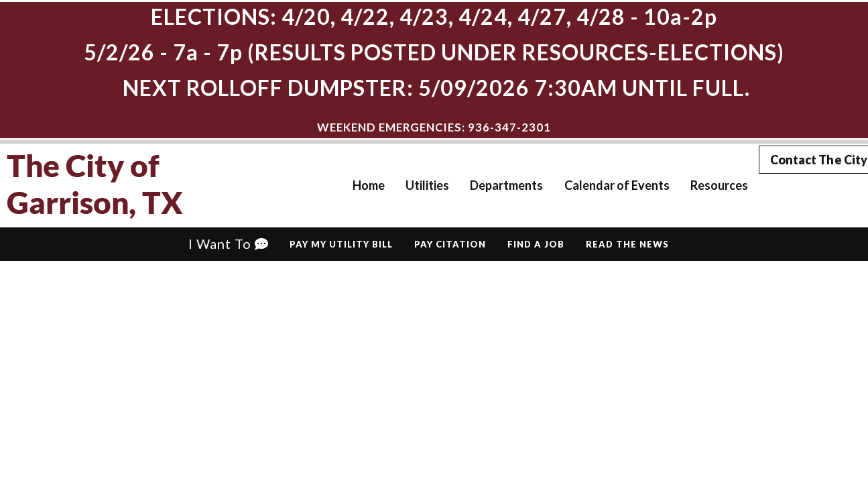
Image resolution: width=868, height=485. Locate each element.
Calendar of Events (598, 185)
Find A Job (536, 244)
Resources (700, 185)
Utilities (409, 185)
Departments (488, 185)
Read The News (627, 244)
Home (350, 185)
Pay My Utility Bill (341, 244)
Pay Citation (450, 244)
